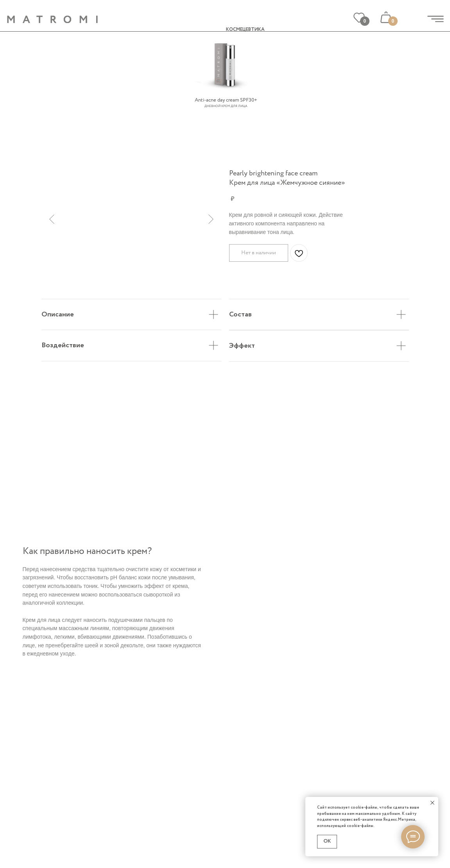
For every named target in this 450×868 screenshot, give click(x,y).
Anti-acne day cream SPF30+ (226, 100)
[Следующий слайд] (211, 219)
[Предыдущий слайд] (52, 219)
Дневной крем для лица (226, 106)
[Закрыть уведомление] (432, 803)
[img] (436, 19)
